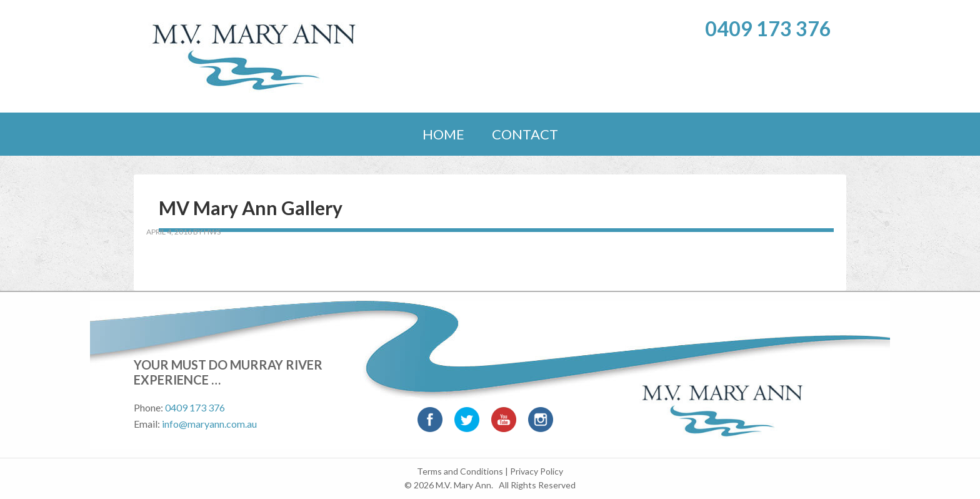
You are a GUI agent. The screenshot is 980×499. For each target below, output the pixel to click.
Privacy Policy (537, 471)
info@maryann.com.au (209, 424)
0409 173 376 (768, 28)
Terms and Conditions (460, 471)
